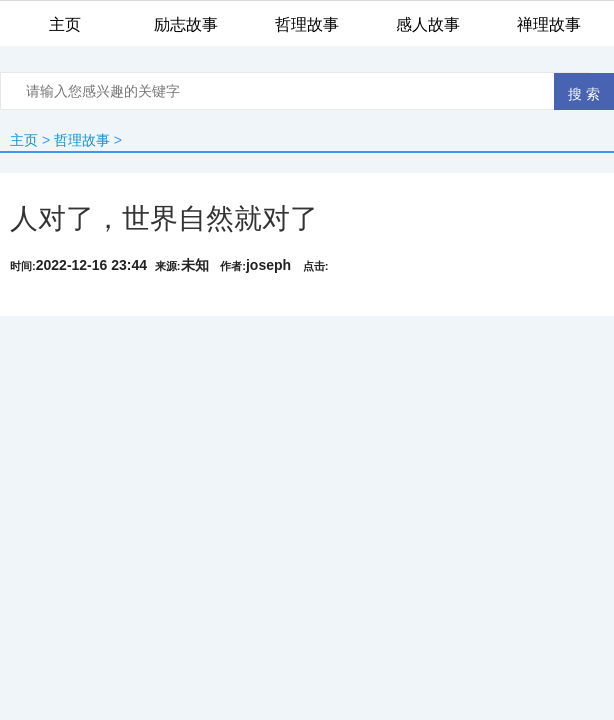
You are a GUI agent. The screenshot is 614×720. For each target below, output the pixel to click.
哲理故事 (82, 140)
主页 (24, 140)
